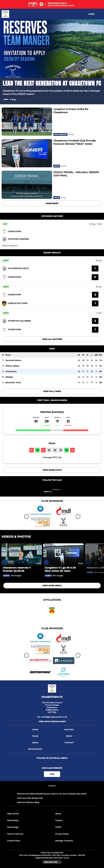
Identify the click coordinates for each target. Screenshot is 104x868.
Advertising (13, 820)
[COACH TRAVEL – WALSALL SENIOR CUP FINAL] (27, 185)
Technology (13, 827)
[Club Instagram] (58, 485)
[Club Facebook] (46, 485)
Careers (59, 820)
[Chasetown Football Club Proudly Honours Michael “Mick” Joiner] (27, 153)
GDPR (58, 827)
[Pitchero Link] (58, 493)
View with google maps (52, 722)
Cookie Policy (14, 841)
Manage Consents (64, 841)
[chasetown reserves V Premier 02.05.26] (22, 555)
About (58, 814)
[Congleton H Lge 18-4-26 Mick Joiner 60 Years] (63, 555)
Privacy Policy (62, 834)
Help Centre (13, 814)
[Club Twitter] (52, 485)
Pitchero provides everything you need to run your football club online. (52, 794)
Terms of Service (15, 834)
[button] (100, 99)
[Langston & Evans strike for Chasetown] (27, 122)
